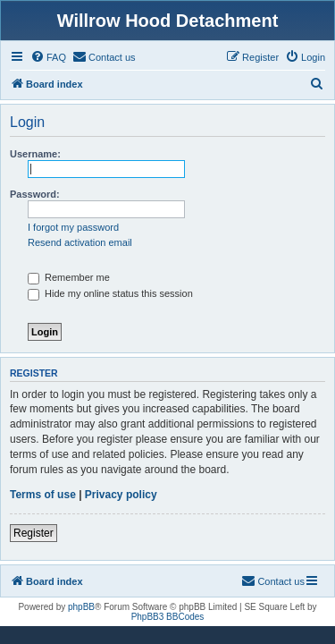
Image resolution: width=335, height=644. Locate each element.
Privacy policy (121, 495)
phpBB (81, 607)
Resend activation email (80, 242)
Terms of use (43, 495)
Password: (35, 194)
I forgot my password (73, 227)
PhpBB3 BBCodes (168, 617)
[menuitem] (48, 57)
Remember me (69, 277)
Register (33, 533)
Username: (35, 154)
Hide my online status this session (110, 293)
